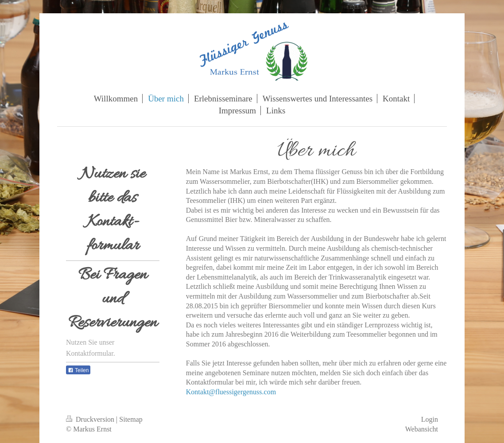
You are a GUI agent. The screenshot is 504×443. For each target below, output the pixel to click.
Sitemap (131, 419)
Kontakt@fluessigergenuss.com (231, 392)
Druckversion (91, 419)
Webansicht (422, 429)
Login (430, 419)
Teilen (78, 370)
